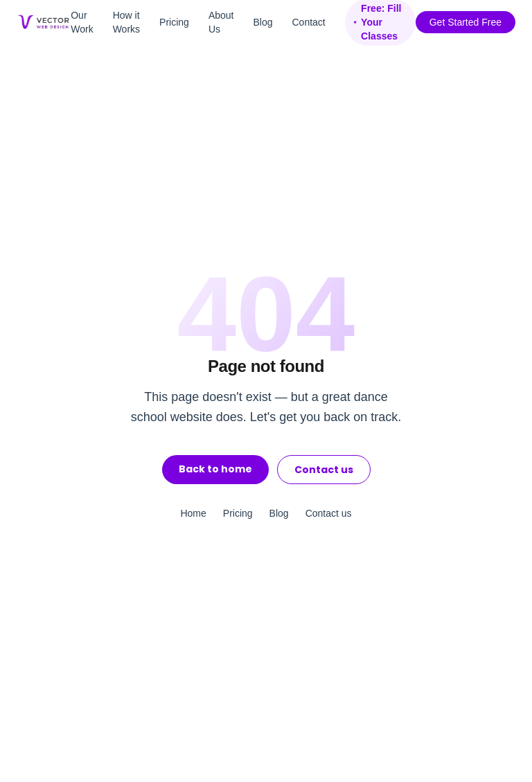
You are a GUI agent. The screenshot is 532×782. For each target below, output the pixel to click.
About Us (221, 22)
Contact (309, 22)
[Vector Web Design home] (44, 22)
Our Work (82, 22)
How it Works (126, 22)
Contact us (324, 470)
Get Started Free (465, 22)
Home (193, 513)
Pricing (174, 22)
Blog (263, 22)
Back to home (215, 469)
